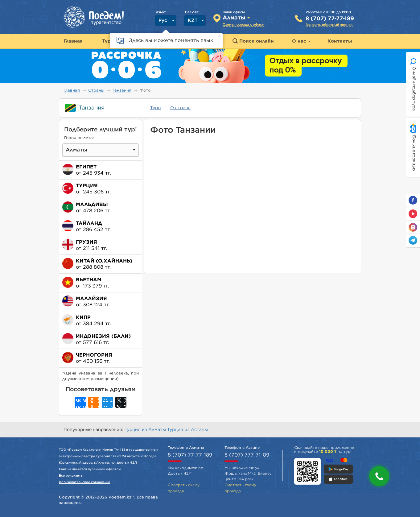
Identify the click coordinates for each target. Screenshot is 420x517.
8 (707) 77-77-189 (330, 19)
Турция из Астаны (187, 430)
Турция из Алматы (146, 430)
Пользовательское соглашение (84, 482)
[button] (379, 476)
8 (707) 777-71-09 (247, 455)
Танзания (122, 91)
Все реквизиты (71, 476)
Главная (72, 91)
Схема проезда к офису (243, 25)
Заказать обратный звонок (329, 25)
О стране (180, 108)
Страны (96, 91)
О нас (301, 41)
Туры (156, 108)
